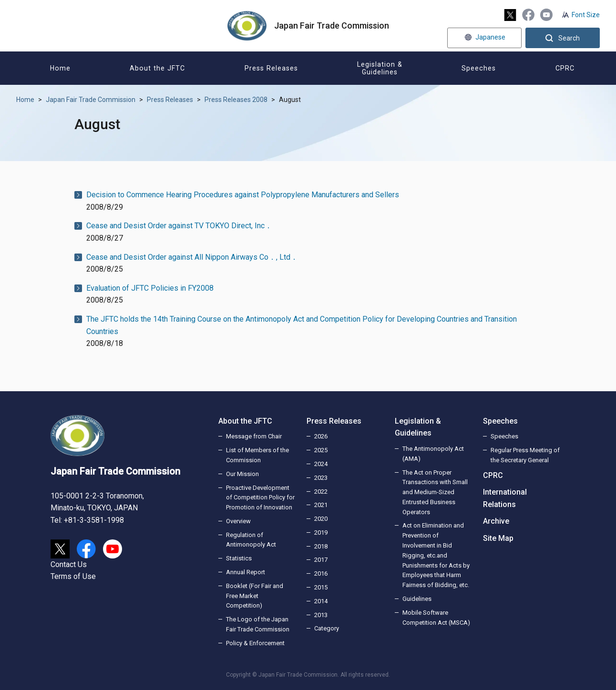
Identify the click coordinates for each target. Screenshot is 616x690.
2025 (321, 450)
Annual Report (246, 572)
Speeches (500, 421)
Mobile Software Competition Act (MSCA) (436, 618)
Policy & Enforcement (255, 643)
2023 (321, 478)
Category (327, 628)
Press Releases (170, 100)
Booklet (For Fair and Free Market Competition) (255, 596)
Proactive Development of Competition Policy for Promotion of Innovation (260, 498)
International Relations (505, 498)
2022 (321, 492)
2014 (321, 601)
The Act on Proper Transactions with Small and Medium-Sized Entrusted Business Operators (435, 492)
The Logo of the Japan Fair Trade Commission (258, 624)
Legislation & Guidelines (418, 427)
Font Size (586, 15)
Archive (496, 521)
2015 (321, 587)
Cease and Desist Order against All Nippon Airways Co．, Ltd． (192, 257)
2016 (321, 573)
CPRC (493, 475)
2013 (321, 615)
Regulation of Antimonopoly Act (251, 540)
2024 (321, 464)
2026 (321, 436)
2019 (321, 533)
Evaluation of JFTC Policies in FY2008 (150, 288)
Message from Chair (254, 436)
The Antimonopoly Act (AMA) (433, 454)
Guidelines (417, 599)
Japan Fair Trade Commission (91, 100)
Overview (238, 521)
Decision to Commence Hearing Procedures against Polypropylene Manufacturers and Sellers (243, 195)
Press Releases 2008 (236, 100)
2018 (321, 546)
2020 (321, 519)
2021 (321, 505)
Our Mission (242, 474)
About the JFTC (245, 421)
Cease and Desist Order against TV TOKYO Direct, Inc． (179, 226)
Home (25, 100)
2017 (321, 560)
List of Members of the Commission (257, 455)
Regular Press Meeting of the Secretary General (525, 455)
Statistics (239, 558)
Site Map (498, 538)
